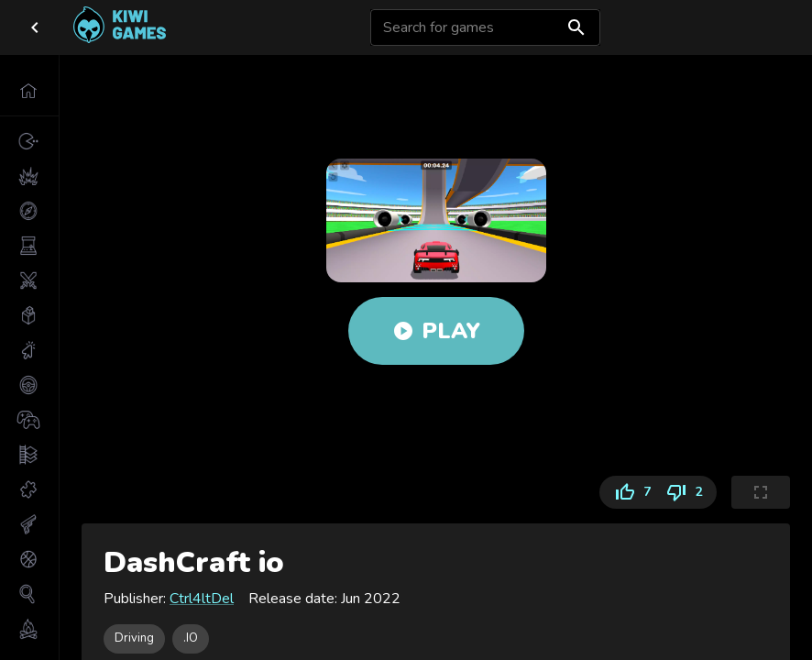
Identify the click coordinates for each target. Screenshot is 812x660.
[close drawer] (35, 27)
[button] (29, 91)
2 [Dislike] (687, 493)
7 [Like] (629, 493)
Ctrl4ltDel (202, 599)
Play (436, 331)
